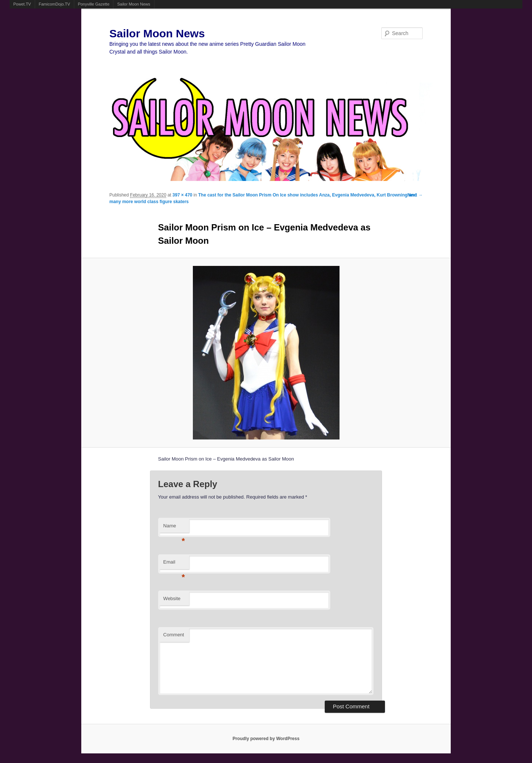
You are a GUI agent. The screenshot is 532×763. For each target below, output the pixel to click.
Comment (174, 635)
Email (174, 564)
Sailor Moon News (134, 4)
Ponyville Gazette (94, 4)
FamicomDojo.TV (54, 4)
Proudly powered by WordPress (266, 739)
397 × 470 (183, 195)
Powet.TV (22, 4)
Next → (415, 195)
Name (174, 528)
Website (172, 598)
